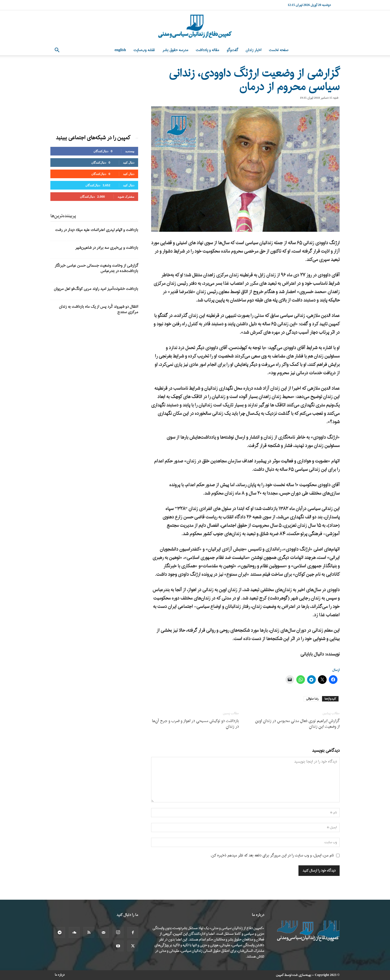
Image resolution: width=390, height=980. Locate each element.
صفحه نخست (279, 50)
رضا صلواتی (312, 699)
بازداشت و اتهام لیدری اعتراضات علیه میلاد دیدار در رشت (97, 230)
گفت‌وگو (232, 50)
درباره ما (60, 975)
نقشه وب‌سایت (144, 50)
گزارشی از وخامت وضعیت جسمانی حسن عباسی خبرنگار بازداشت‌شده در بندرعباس (96, 268)
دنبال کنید (129, 162)
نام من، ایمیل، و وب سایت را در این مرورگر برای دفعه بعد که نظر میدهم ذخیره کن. (272, 855)
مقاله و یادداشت (207, 50)
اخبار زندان (253, 50)
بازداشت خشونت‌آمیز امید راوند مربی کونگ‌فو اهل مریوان (96, 289)
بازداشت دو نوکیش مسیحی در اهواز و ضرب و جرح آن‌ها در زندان (195, 724)
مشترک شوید (126, 196)
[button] (57, 51)
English (120, 50)
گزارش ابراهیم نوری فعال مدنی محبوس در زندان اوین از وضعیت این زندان (297, 724)
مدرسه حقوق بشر (175, 50)
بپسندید (130, 151)
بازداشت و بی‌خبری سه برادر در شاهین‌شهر (107, 248)
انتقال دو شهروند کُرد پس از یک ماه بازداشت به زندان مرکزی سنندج (99, 309)
